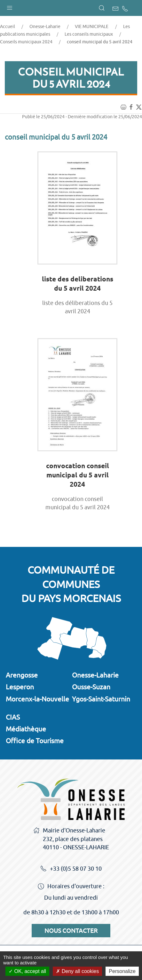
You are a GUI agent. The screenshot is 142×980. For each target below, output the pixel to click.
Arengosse (22, 675)
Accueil (8, 26)
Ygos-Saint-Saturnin (101, 699)
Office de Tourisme (35, 741)
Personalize (122, 971)
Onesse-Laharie (45, 26)
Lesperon (20, 687)
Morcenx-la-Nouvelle (37, 699)
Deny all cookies (77, 971)
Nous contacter (71, 931)
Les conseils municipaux (89, 34)
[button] (10, 6)
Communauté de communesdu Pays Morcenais (71, 584)
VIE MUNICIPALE (92, 26)
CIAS (13, 717)
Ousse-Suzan (91, 687)
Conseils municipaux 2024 (26, 42)
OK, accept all (27, 971)
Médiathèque (26, 729)
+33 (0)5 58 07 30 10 (71, 869)
